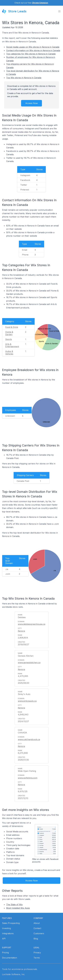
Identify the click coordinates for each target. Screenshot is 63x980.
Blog (36, 939)
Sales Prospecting (11, 923)
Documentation (10, 958)
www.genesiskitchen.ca (29, 663)
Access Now (31, 103)
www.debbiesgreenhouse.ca (32, 624)
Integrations (8, 933)
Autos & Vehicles (9, 352)
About (37, 923)
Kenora (21, 631)
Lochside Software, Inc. (14, 974)
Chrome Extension (40, 3)
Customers (39, 933)
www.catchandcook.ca (29, 739)
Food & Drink (12, 327)
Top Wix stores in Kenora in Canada (24, 78)
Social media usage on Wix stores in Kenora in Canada (33, 47)
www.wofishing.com (28, 778)
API (4, 939)
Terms (37, 958)
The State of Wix (14, 905)
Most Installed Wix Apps (18, 908)
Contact (37, 928)
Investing (6, 928)
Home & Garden (9, 333)
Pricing (5, 953)
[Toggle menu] (59, 11)
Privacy (37, 953)
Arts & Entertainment (12, 345)
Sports (9, 339)
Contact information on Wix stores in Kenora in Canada (33, 50)
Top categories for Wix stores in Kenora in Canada (31, 54)
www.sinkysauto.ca (27, 701)
